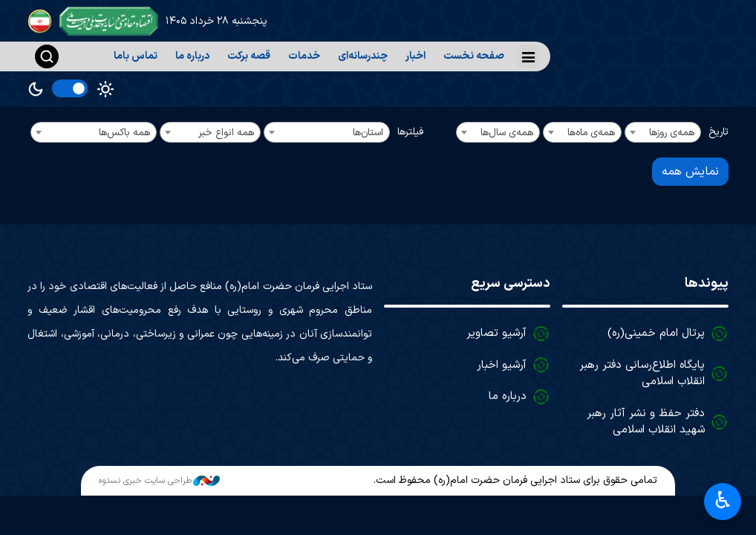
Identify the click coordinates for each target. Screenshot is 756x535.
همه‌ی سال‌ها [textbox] (507, 133)
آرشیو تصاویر (496, 333)
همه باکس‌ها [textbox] (124, 133)
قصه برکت (249, 56)
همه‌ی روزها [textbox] (672, 133)
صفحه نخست (474, 56)
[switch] (70, 88)
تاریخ (718, 132)
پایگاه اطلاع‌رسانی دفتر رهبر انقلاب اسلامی (642, 374)
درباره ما (192, 56)
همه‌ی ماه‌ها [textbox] (591, 133)
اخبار (416, 56)
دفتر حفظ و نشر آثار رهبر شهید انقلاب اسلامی (646, 422)
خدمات (304, 56)
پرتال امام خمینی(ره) (656, 333)
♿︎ (723, 502)
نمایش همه (690, 172)
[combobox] (663, 132)
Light (105, 89)
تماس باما (136, 56)
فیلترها (410, 132)
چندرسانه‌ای (363, 56)
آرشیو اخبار (502, 365)
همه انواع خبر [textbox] (226, 133)
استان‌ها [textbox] (368, 133)
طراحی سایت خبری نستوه (159, 481)
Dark (36, 89)
